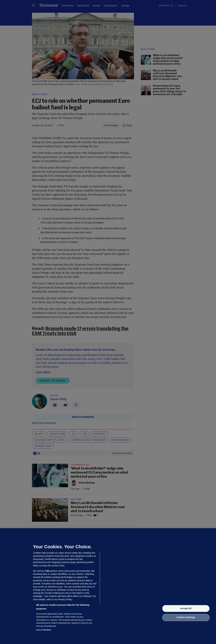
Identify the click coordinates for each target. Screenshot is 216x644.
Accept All (186, 608)
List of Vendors (44, 630)
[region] (108, 586)
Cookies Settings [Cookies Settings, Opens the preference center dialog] (186, 617)
